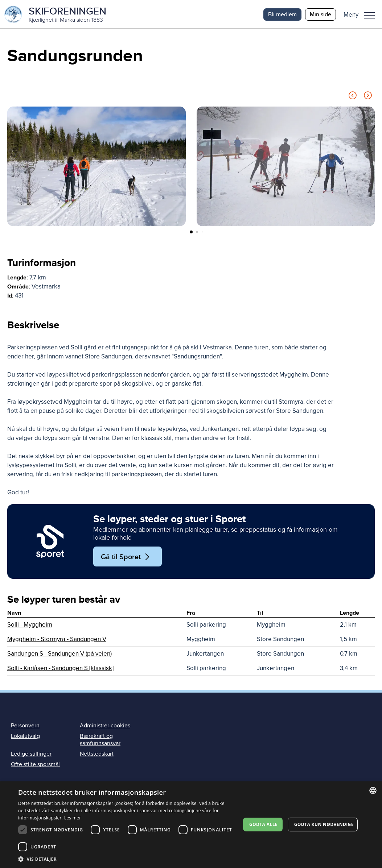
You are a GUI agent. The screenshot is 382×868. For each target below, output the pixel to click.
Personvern (25, 726)
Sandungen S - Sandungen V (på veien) (59, 654)
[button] (362, 14)
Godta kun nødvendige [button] (324, 824)
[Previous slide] (353, 97)
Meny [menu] (369, 15)
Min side (321, 14)
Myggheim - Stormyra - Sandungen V (57, 640)
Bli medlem (282, 14)
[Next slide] (368, 97)
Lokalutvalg (25, 737)
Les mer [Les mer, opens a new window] (73, 818)
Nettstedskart (97, 754)
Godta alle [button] (263, 824)
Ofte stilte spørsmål (35, 765)
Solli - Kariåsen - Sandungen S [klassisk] (60, 669)
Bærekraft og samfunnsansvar (100, 740)
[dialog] (191, 825)
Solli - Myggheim (30, 625)
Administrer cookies (105, 726)
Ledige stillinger (31, 754)
